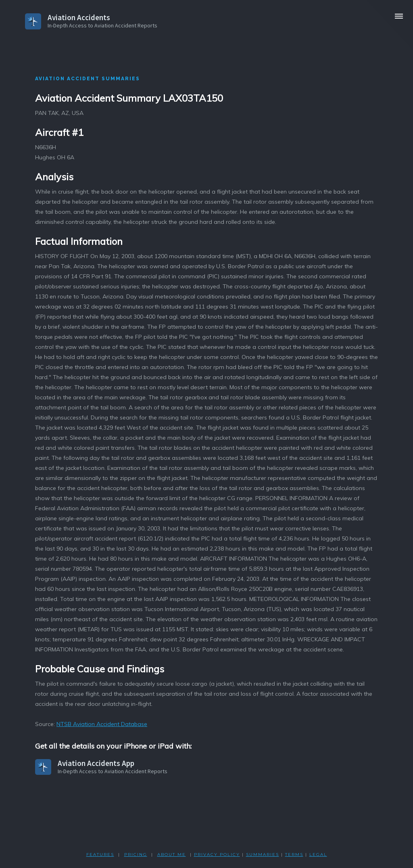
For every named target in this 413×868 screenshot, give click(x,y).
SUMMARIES (263, 854)
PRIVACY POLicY (217, 854)
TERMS (294, 854)
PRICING (136, 854)
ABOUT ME (172, 854)
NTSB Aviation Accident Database (102, 724)
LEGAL (318, 854)
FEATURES (100, 854)
